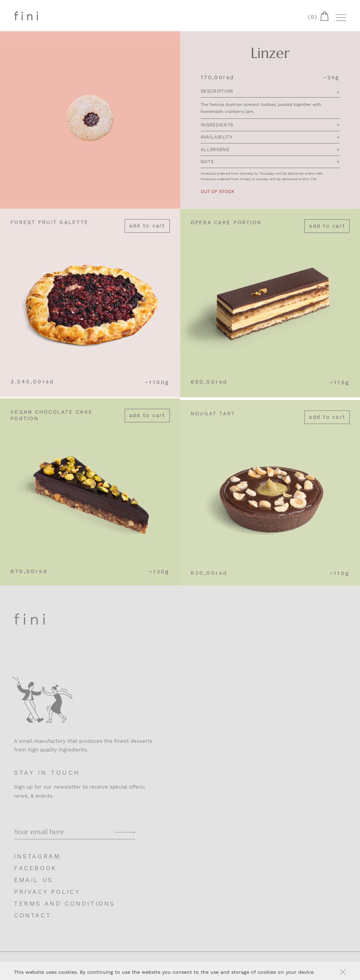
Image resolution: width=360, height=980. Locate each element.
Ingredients (270, 125)
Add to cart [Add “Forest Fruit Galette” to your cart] (147, 227)
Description (270, 92)
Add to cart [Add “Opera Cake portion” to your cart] (327, 229)
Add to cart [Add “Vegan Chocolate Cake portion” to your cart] (147, 421)
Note (270, 162)
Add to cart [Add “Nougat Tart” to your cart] (327, 425)
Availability (270, 138)
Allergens (270, 150)
